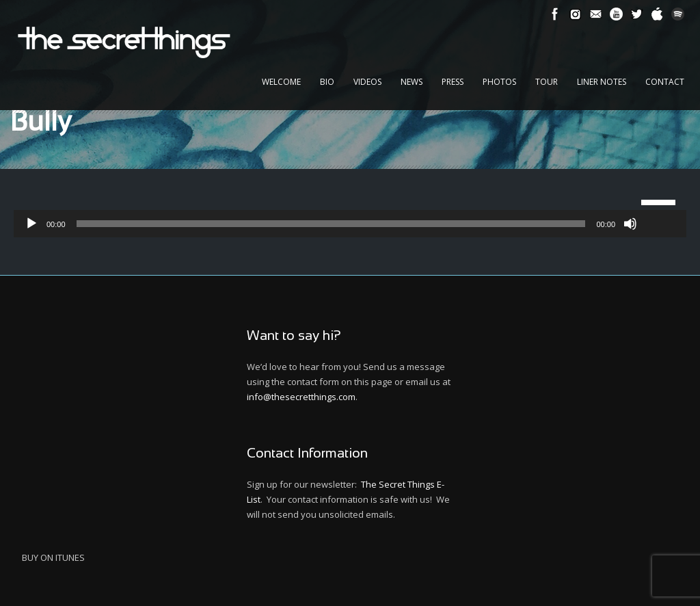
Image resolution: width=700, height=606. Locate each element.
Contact (665, 82)
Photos (499, 82)
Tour (547, 82)
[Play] (31, 224)
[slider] (331, 224)
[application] (350, 224)
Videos (367, 82)
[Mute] (630, 224)
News (412, 82)
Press (453, 82)
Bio (327, 82)
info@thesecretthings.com (301, 397)
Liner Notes (602, 82)
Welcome (281, 82)
